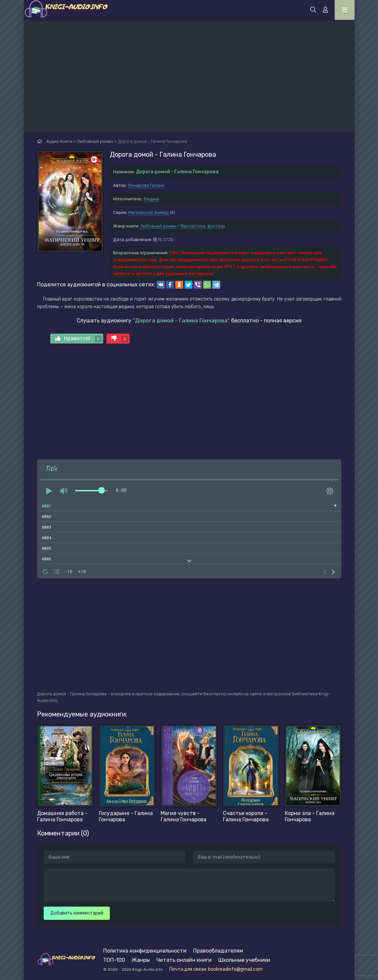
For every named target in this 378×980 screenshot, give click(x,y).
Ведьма (151, 199)
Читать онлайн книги (184, 960)
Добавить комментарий (77, 913)
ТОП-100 (114, 960)
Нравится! (78, 339)
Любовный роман (158, 226)
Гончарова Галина (146, 185)
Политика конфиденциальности (145, 951)
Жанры (141, 960)
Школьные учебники (244, 960)
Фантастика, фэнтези (203, 226)
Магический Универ (149, 212)
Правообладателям (218, 951)
